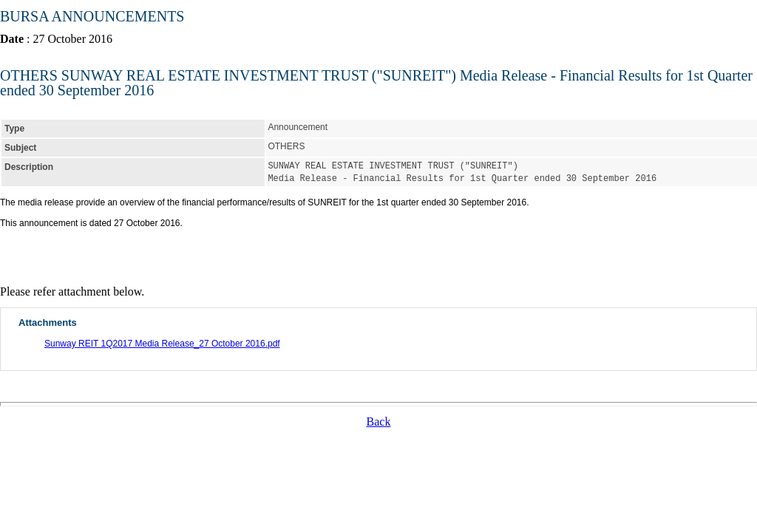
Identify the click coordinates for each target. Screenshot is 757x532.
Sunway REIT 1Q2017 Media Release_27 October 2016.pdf (162, 342)
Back (379, 420)
